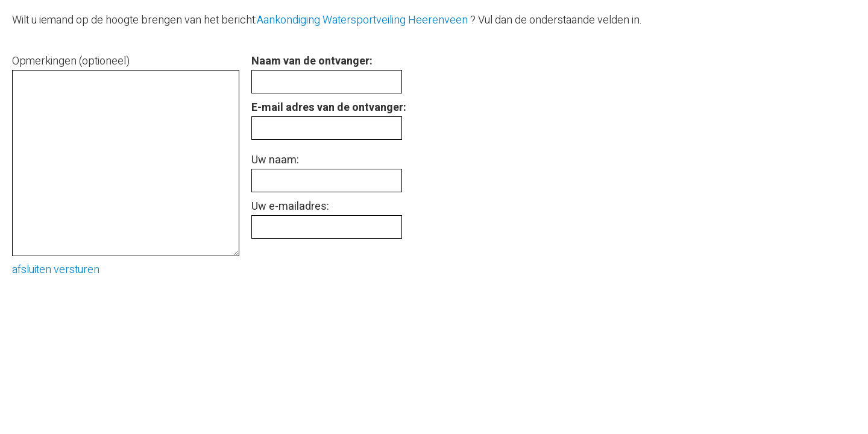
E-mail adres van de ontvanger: (329, 108)
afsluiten (32, 270)
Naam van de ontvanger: (312, 61)
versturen (77, 270)
